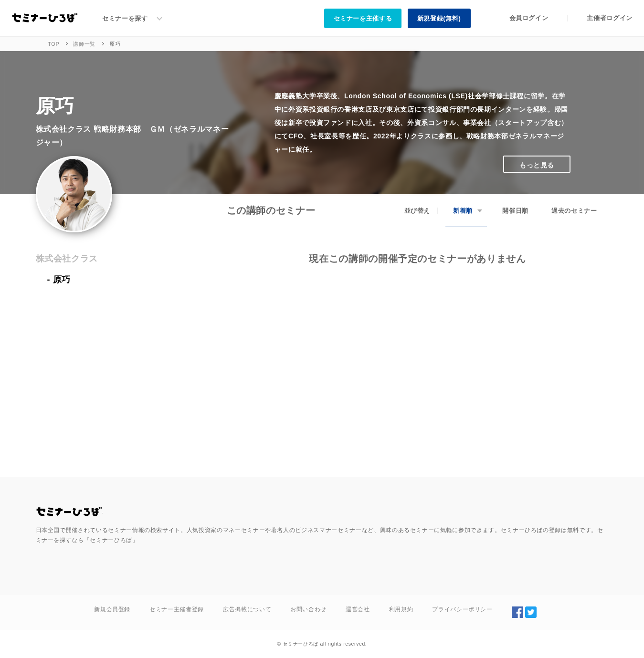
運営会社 (358, 609)
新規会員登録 (112, 609)
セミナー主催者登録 (177, 609)
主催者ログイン (610, 18)
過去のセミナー (574, 211)
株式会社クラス (67, 259)
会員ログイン (529, 18)
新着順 (463, 211)
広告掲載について (247, 609)
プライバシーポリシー (462, 609)
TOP (53, 44)
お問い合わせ (308, 609)
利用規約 (401, 609)
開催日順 (515, 211)
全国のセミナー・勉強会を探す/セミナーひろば (69, 512)
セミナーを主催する (363, 18)
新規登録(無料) (439, 18)
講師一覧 (84, 44)
